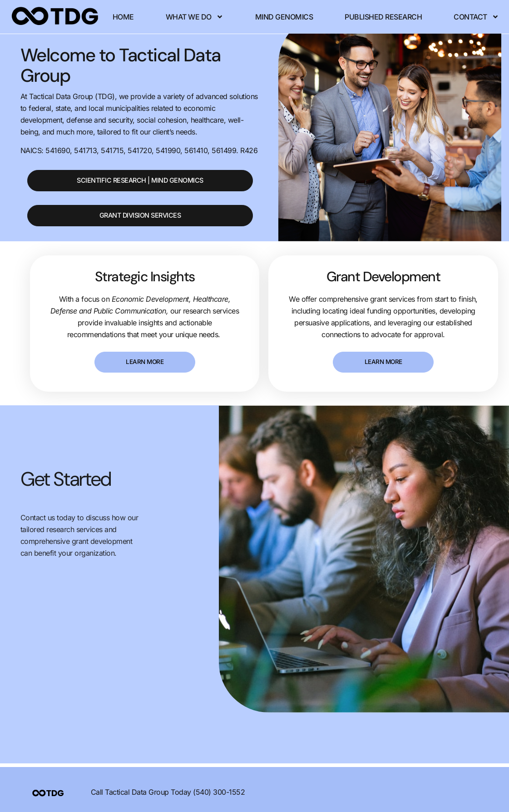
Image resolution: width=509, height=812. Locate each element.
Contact (176, 22)
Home (148, 12)
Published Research (408, 12)
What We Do (219, 12)
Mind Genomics (309, 12)
